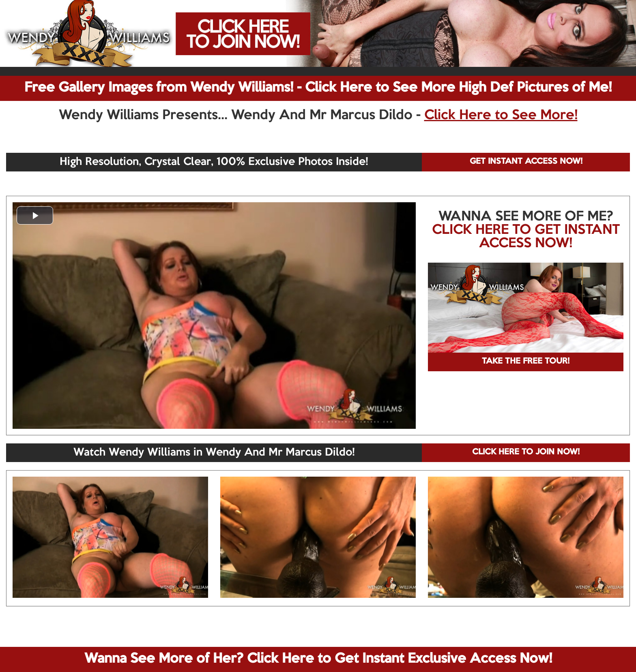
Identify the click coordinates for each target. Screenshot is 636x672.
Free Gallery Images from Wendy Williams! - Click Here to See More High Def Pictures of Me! (318, 88)
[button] (35, 215)
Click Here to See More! (501, 116)
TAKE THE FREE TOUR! (526, 362)
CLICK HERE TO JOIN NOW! (526, 452)
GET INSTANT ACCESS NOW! (526, 162)
